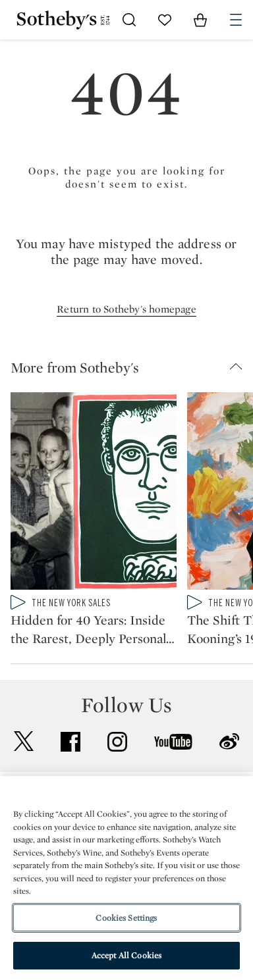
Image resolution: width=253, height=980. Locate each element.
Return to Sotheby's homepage (126, 309)
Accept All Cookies (126, 955)
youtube (173, 742)
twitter (24, 741)
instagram (117, 742)
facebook (70, 742)
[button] (132, 367)
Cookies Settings (126, 918)
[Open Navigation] (236, 20)
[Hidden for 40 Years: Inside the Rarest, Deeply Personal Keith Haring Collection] (94, 494)
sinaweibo (229, 741)
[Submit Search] (129, 20)
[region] (126, 878)
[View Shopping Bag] (200, 20)
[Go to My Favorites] (165, 20)
